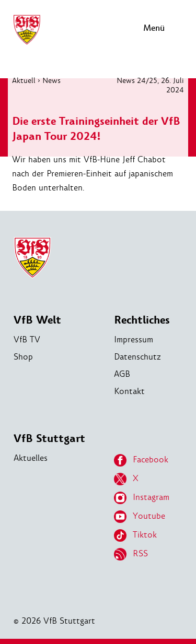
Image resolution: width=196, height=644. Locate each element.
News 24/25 (137, 80)
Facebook (141, 460)
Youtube (140, 517)
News (51, 80)
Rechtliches (142, 320)
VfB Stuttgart (49, 439)
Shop (23, 357)
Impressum (134, 339)
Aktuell (24, 80)
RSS (131, 554)
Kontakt (129, 391)
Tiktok (135, 535)
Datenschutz (137, 357)
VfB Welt (37, 320)
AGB (122, 374)
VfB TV (27, 339)
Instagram (142, 498)
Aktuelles (31, 458)
